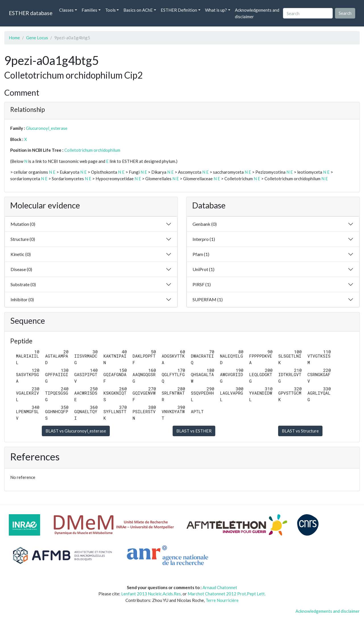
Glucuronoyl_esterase (47, 128)
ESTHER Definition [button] (179, 10)
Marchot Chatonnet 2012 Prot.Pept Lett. (227, 594)
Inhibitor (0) (22, 299)
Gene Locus (37, 38)
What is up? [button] (216, 10)
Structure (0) (23, 239)
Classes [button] (66, 10)
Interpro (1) (204, 239)
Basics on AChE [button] (138, 10)
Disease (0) (21, 269)
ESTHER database (31, 13)
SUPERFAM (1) (208, 299)
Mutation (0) (23, 224)
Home (14, 38)
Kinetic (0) (21, 254)
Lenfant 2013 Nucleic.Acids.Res (151, 594)
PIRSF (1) (202, 284)
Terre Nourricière (222, 600)
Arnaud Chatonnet (220, 587)
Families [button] (89, 10)
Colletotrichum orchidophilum (92, 150)
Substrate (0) (23, 284)
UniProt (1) (203, 269)
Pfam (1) (201, 254)
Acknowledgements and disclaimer (257, 13)
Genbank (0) (205, 224)
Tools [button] (110, 10)
